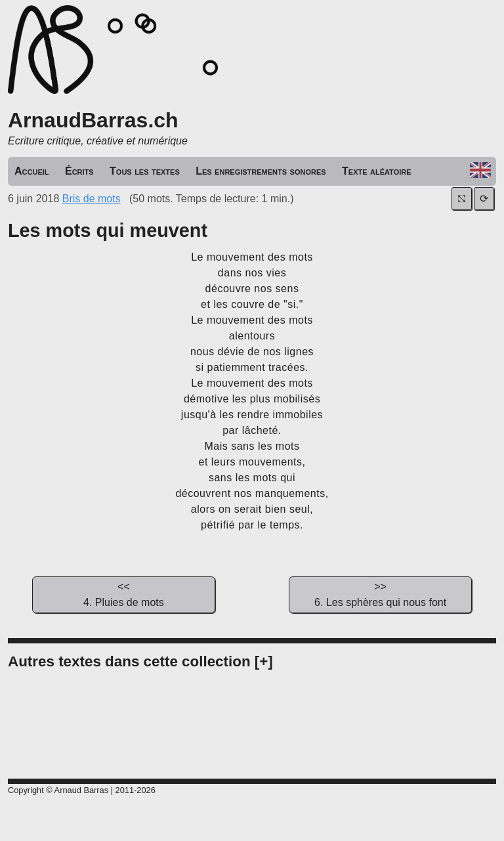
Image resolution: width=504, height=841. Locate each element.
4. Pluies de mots (123, 593)
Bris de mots (92, 199)
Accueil (32, 171)
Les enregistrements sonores (261, 171)
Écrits (79, 171)
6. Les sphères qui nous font (380, 593)
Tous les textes (145, 171)
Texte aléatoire (377, 171)
